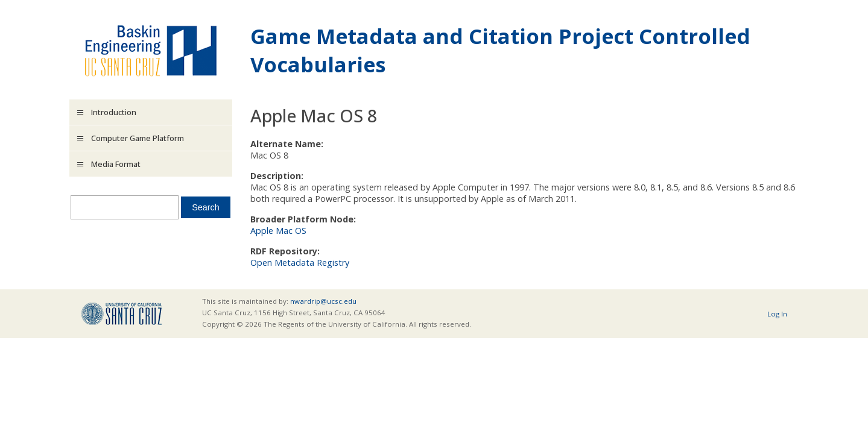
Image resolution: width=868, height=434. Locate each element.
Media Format (116, 164)
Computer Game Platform (138, 138)
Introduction (114, 112)
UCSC (122, 314)
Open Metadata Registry (300, 263)
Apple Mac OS (278, 231)
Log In (777, 314)
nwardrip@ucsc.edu (323, 301)
